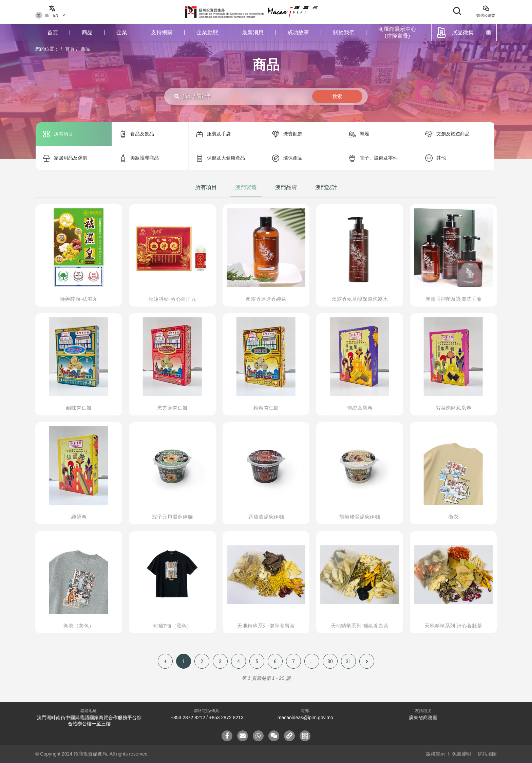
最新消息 (253, 32)
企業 (122, 32)
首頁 (53, 32)
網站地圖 (487, 754)
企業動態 (207, 32)
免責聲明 (461, 754)
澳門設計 (326, 187)
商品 (87, 32)
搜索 (337, 96)
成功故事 (298, 32)
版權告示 (436, 754)
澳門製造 (246, 187)
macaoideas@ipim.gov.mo (305, 718)
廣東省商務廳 (423, 718)
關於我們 (344, 32)
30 (330, 662)
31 (348, 662)
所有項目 (206, 187)
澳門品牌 (286, 187)
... (312, 662)
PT (65, 15)
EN (56, 15)
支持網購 (162, 32)
